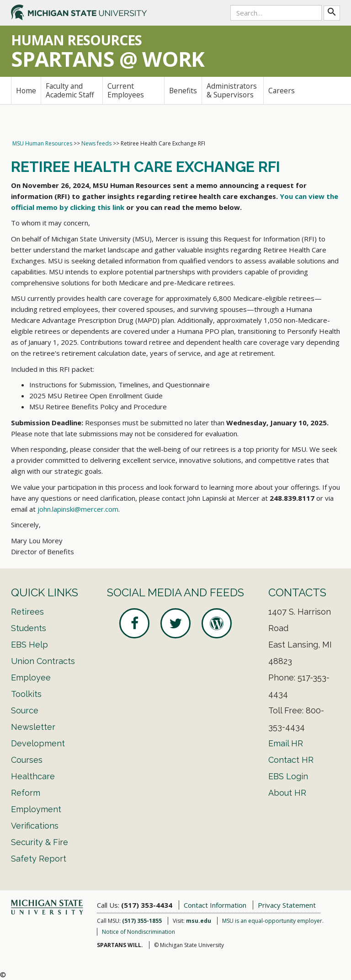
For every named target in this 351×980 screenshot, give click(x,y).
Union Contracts (43, 661)
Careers (282, 91)
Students (29, 628)
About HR (287, 793)
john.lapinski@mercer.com (78, 509)
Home (26, 91)
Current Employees (126, 90)
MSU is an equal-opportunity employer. (273, 921)
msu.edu (199, 921)
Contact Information (215, 905)
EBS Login (288, 776)
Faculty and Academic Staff (70, 90)
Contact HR (291, 760)
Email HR (286, 743)
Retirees (27, 612)
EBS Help (29, 645)
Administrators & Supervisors (232, 90)
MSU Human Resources (42, 143)
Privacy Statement (287, 905)
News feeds (96, 143)
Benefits (183, 91)
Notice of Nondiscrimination (138, 932)
